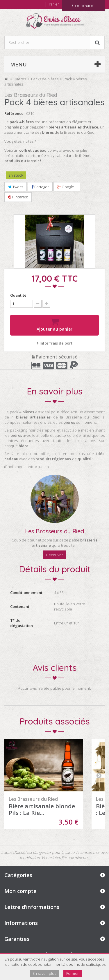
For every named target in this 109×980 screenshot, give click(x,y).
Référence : (15, 113)
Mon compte (20, 891)
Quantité (18, 295)
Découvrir (54, 555)
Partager (40, 187)
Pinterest (18, 197)
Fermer (73, 973)
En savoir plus (44, 973)
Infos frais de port (54, 343)
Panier (54, 4)
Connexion (83, 6)
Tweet (16, 187)
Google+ (67, 187)
